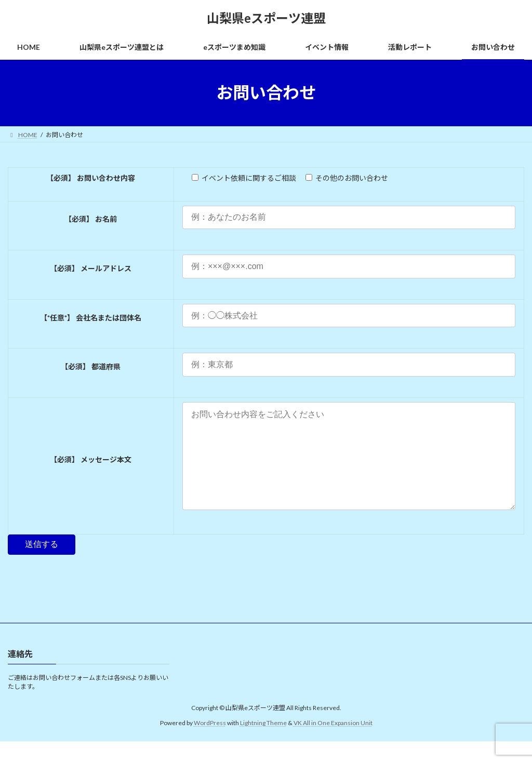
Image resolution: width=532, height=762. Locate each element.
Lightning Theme (263, 744)
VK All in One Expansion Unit (333, 744)
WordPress (210, 744)
